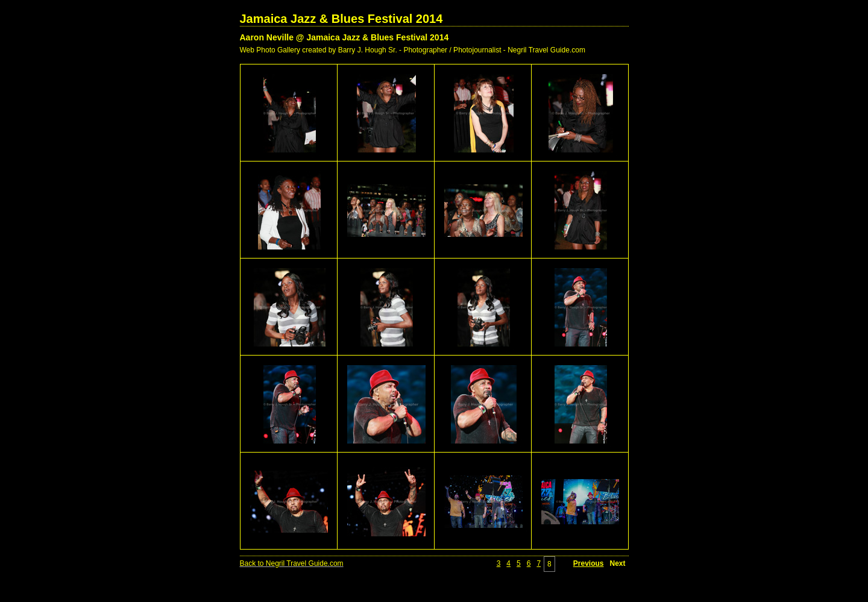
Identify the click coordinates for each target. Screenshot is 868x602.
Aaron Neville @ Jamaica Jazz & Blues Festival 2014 (344, 37)
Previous (589, 563)
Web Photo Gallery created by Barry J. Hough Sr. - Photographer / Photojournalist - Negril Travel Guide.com (413, 50)
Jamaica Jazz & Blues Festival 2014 (341, 19)
